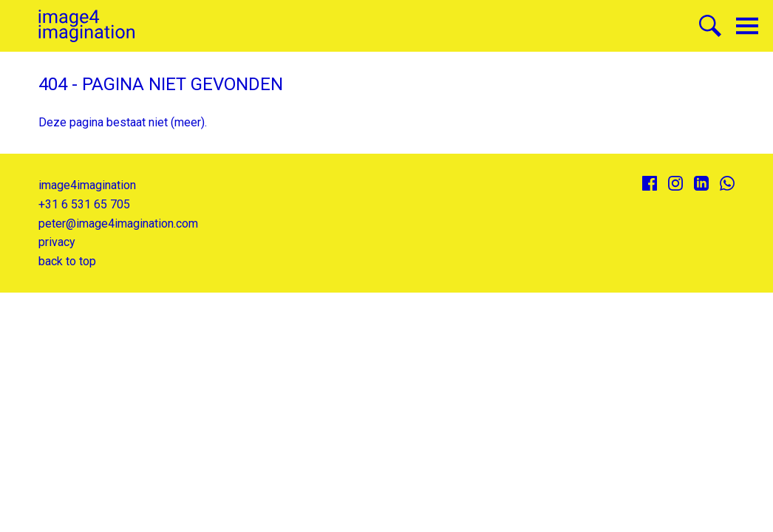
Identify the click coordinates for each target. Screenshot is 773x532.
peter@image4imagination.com (118, 224)
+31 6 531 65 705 (84, 204)
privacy (57, 242)
